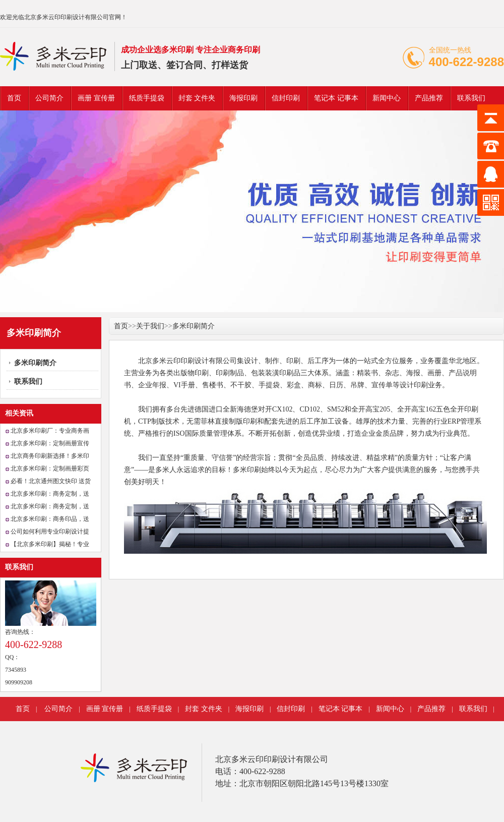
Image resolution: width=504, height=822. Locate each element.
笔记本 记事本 (336, 98)
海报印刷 (243, 98)
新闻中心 (387, 98)
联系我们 (471, 98)
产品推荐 (429, 98)
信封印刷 (286, 98)
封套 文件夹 (197, 98)
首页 (14, 98)
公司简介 (49, 98)
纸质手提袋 (147, 98)
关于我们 (150, 326)
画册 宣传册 (96, 98)
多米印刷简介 (35, 363)
